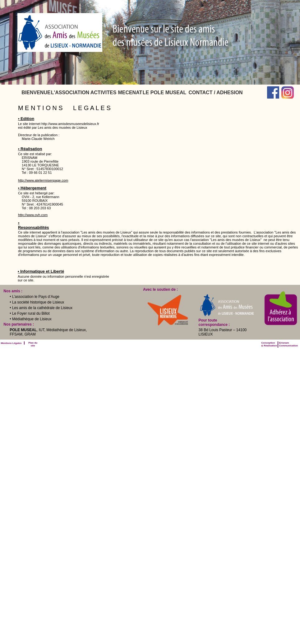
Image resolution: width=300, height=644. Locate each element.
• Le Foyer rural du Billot (30, 313)
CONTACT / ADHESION (215, 93)
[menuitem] (36, 93)
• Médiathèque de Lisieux (30, 319)
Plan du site (33, 344)
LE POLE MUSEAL (164, 93)
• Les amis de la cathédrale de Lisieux (41, 308)
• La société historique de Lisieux (37, 302)
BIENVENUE (36, 93)
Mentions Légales (11, 343)
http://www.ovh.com (33, 215)
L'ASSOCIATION (70, 93)
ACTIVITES (104, 93)
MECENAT (130, 93)
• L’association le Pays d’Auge (35, 297)
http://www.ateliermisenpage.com (43, 180)
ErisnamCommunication (288, 344)
